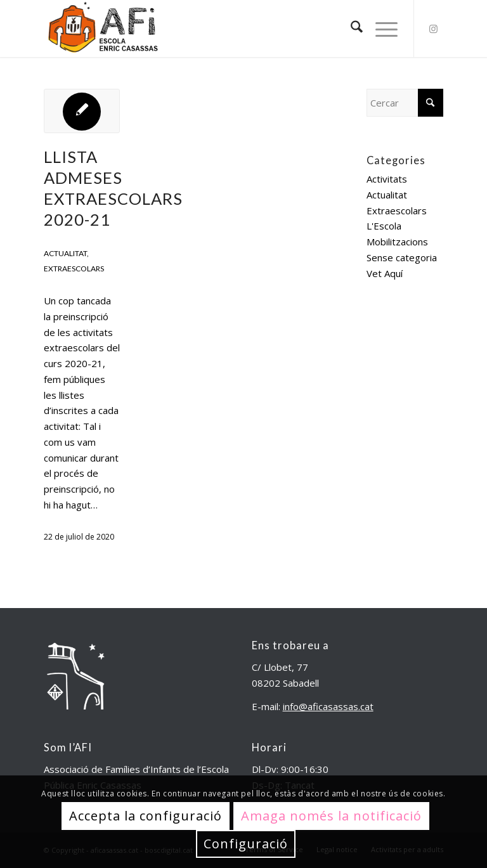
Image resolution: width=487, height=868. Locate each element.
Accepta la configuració (146, 816)
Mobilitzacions (397, 242)
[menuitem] (350, 29)
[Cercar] (350, 29)
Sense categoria (402, 257)
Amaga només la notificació (331, 816)
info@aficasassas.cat (328, 706)
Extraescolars (74, 269)
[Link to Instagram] (434, 29)
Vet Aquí (385, 273)
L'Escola (384, 226)
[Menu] (380, 29)
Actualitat (65, 253)
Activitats (387, 179)
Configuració (246, 844)
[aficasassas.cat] (102, 29)
